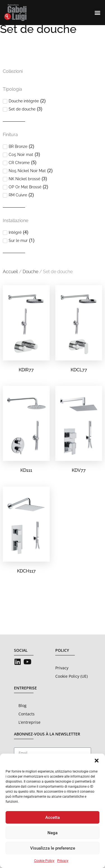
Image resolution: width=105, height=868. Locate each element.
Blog (22, 716)
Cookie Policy (44, 861)
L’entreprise (29, 732)
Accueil (10, 282)
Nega (52, 833)
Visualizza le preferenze (53, 848)
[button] (97, 761)
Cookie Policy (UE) (71, 686)
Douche (30, 282)
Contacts (27, 724)
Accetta (52, 817)
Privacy (63, 861)
